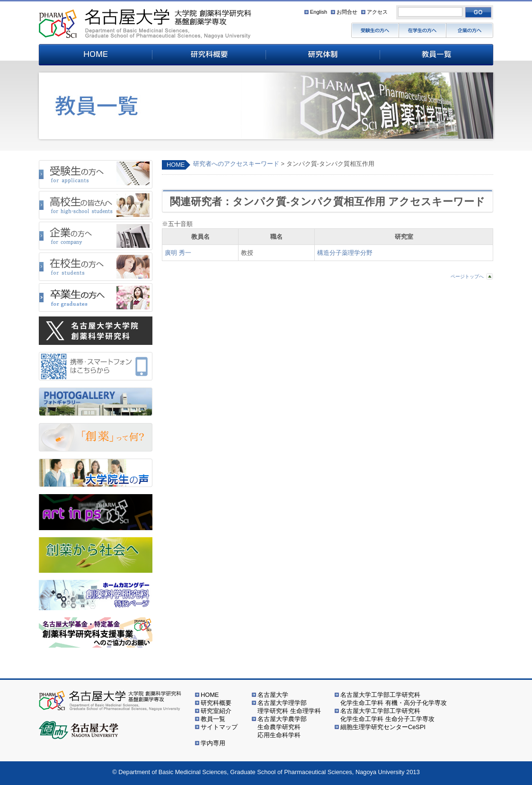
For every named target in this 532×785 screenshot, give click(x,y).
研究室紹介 (216, 711)
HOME (176, 165)
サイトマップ (219, 727)
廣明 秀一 (178, 253)
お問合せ (347, 12)
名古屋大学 (273, 695)
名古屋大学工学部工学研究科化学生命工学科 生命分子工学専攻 (387, 715)
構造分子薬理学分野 (345, 253)
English (319, 12)
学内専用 (213, 743)
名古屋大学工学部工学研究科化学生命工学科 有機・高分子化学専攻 (394, 699)
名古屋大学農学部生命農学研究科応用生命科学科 (282, 727)
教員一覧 (213, 719)
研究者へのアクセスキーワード (236, 164)
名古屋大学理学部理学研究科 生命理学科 (289, 707)
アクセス (377, 12)
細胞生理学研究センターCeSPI (383, 727)
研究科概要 (216, 703)
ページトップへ (467, 276)
